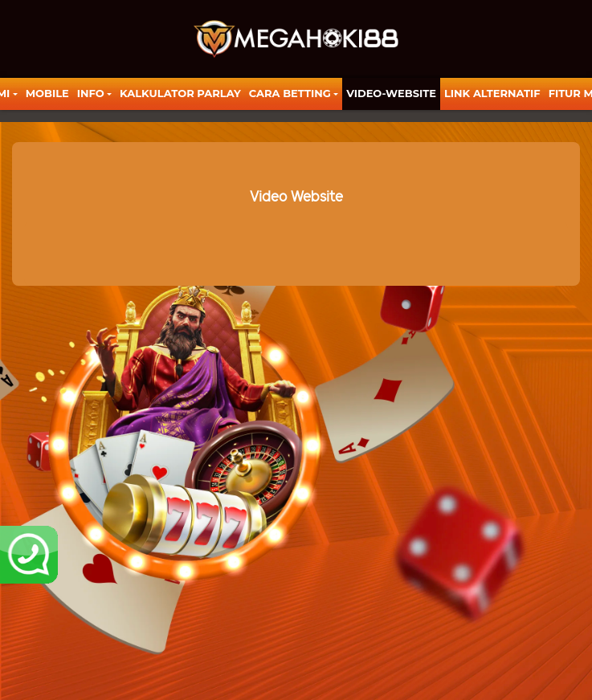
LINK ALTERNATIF (492, 93)
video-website (391, 93)
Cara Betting (290, 93)
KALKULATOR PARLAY (180, 93)
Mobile (47, 93)
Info (91, 93)
